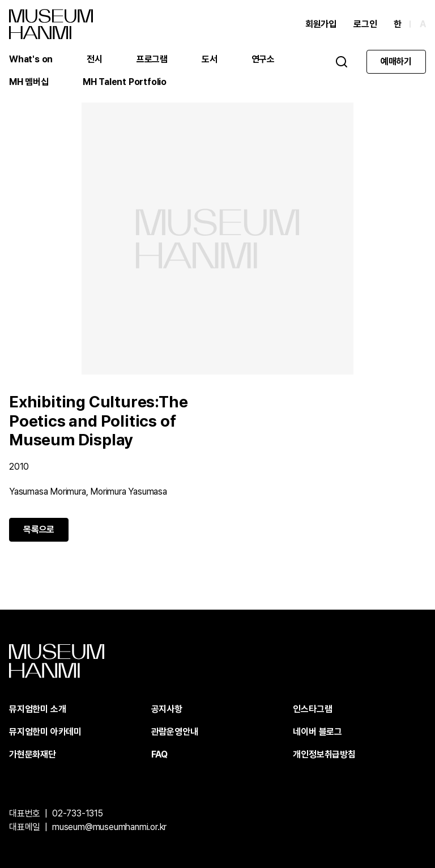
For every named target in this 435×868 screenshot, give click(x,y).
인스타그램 (312, 709)
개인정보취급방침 (324, 754)
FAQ (159, 754)
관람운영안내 (175, 732)
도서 (210, 59)
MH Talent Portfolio (125, 82)
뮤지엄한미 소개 (37, 709)
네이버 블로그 (317, 732)
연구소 (263, 59)
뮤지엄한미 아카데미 (45, 732)
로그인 (365, 24)
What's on (31, 59)
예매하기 (396, 61)
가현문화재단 (33, 754)
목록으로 (39, 529)
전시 (95, 59)
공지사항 (167, 709)
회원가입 (321, 24)
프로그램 (152, 59)
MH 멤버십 (29, 82)
